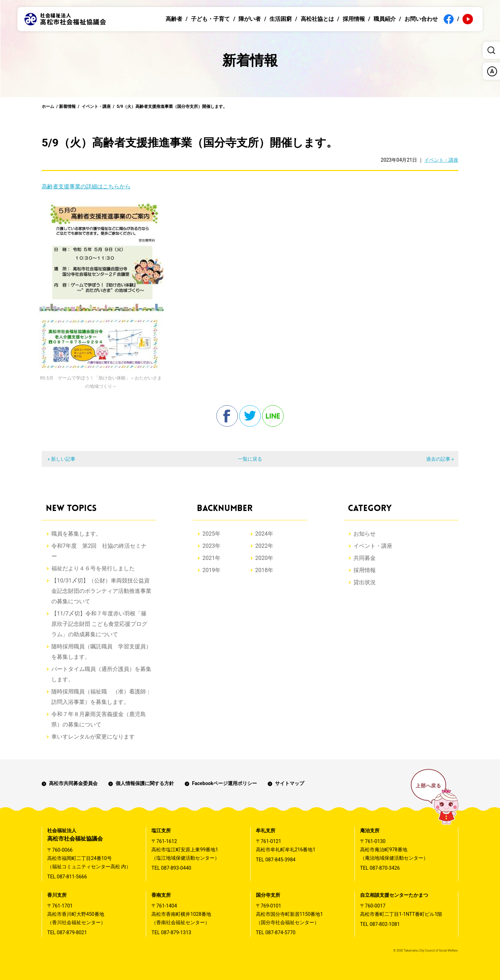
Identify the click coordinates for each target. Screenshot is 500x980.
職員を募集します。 (76, 534)
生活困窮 (281, 19)
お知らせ (365, 534)
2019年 (211, 570)
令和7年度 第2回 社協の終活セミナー (99, 551)
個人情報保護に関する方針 (145, 783)
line (273, 416)
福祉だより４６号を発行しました (93, 568)
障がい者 (250, 19)
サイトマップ (290, 783)
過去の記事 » (440, 459)
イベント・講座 (96, 106)
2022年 (264, 546)
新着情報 (67, 106)
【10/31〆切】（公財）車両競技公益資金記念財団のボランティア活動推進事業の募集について (101, 591)
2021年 (211, 558)
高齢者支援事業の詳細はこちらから (86, 186)
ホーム (48, 106)
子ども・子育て (210, 19)
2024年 (264, 534)
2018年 (264, 570)
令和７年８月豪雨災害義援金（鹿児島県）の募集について (99, 719)
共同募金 (365, 558)
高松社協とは (317, 19)
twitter (250, 416)
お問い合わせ (421, 19)
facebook (227, 416)
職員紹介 (385, 19)
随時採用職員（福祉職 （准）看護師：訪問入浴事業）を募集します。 (101, 697)
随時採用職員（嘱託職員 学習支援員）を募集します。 (101, 652)
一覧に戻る (250, 459)
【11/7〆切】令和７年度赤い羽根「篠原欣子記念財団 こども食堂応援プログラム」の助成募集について (99, 624)
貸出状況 (365, 582)
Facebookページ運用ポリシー (224, 783)
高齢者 (174, 19)
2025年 (211, 534)
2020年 (264, 558)
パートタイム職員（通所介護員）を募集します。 (101, 674)
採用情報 (354, 19)
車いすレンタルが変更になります (93, 737)
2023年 (211, 546)
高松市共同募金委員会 (73, 783)
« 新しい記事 (61, 459)
